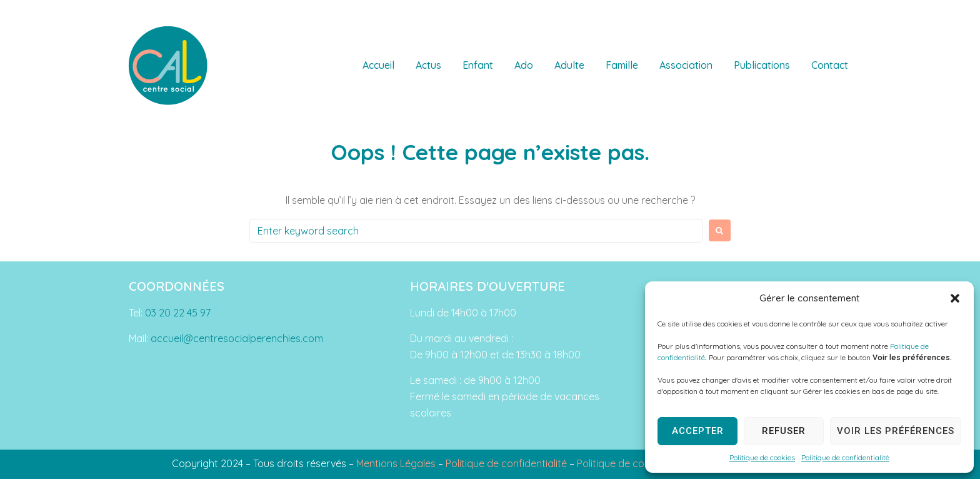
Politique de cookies (762, 457)
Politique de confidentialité (845, 457)
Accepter (698, 431)
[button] (955, 298)
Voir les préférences (896, 431)
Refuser (784, 431)
